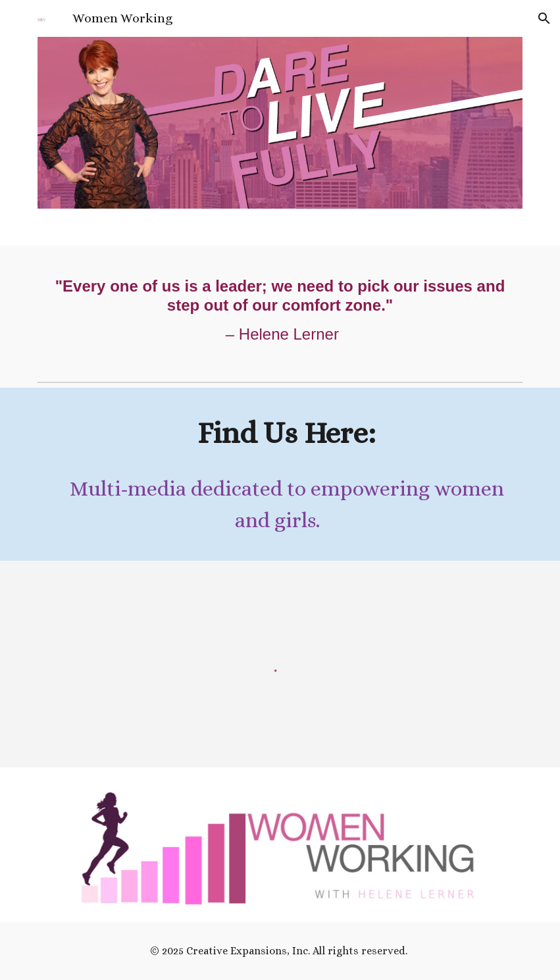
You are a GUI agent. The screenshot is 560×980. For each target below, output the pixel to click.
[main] (280, 311)
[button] (544, 18)
